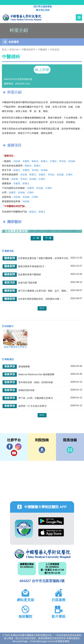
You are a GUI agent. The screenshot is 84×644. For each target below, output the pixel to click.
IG (18, 447)
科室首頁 (55, 50)
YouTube (14, 453)
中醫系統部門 (28, 50)
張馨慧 (26, 161)
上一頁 (36, 238)
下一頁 (48, 238)
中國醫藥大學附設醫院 (42, 554)
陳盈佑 (35, 161)
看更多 (42, 308)
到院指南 (42, 450)
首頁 (4, 50)
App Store (51, 533)
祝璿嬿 (72, 161)
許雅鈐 (53, 161)
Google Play (51, 521)
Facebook (10, 447)
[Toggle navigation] (79, 17)
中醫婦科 (43, 50)
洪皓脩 (17, 161)
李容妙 (63, 161)
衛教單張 (10, 366)
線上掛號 (42, 70)
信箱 (70, 450)
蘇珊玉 (44, 161)
